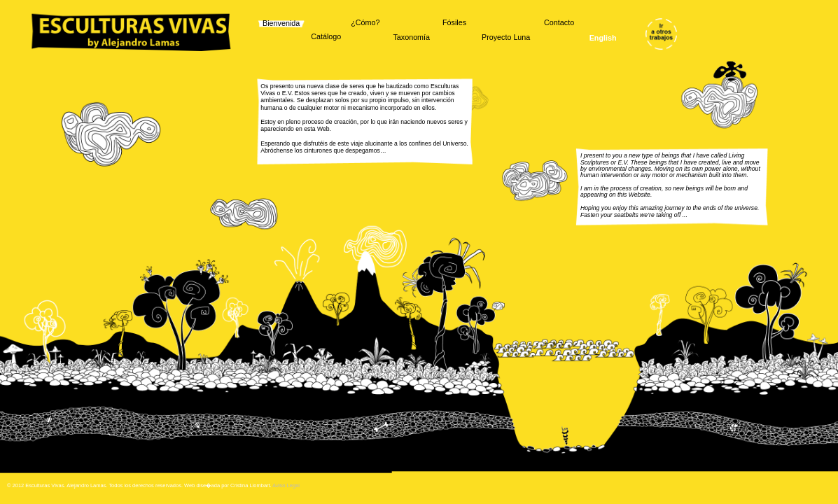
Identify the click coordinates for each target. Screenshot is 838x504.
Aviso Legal (286, 485)
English (603, 38)
